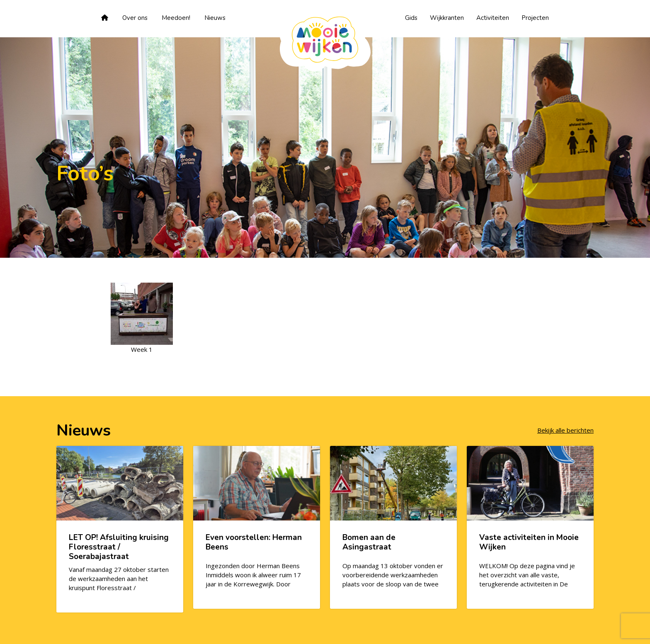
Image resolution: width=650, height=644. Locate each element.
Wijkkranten (447, 18)
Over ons (135, 18)
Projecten (535, 18)
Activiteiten (493, 18)
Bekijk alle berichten (565, 430)
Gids (411, 18)
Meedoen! (176, 18)
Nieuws (215, 18)
